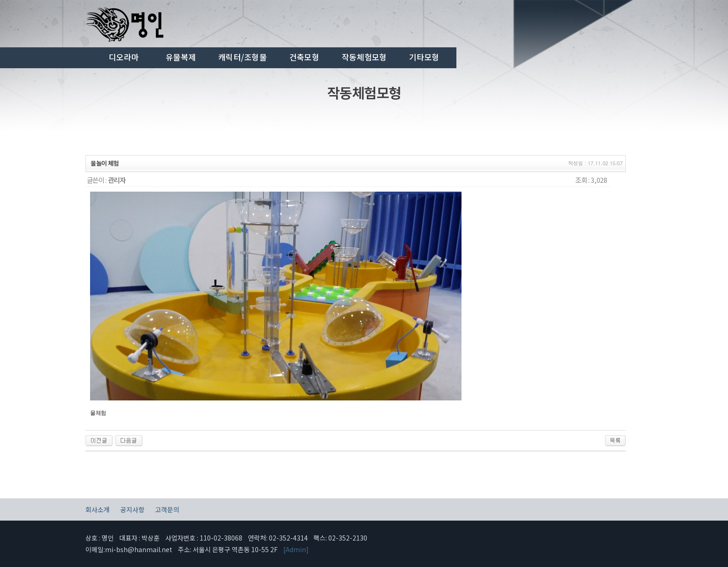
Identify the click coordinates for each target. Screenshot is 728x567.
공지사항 (132, 509)
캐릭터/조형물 (243, 57)
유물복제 (181, 57)
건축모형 (304, 57)
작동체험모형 (364, 57)
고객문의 (167, 509)
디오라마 (124, 57)
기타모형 (424, 57)
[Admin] (296, 549)
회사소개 (97, 509)
